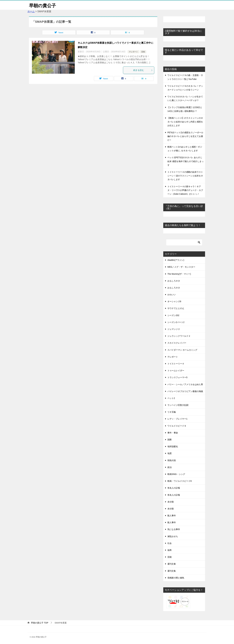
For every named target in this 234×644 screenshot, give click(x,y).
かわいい (172, 295)
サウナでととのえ (176, 308)
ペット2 (171, 398)
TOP (40, 623)
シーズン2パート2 (176, 322)
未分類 (171, 502)
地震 (170, 453)
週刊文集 (172, 571)
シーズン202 (173, 315)
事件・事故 (173, 433)
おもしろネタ (174, 281)
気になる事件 (174, 529)
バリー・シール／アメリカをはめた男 (185, 384)
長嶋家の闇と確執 (176, 578)
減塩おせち (173, 536)
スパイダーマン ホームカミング (182, 350)
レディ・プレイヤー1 (177, 419)
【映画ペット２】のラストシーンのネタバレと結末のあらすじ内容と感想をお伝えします (185, 122)
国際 (170, 440)
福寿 (170, 550)
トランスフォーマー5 (177, 377)
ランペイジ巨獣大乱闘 (178, 405)
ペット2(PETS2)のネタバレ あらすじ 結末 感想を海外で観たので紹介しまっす (185, 161)
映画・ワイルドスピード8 (180, 481)
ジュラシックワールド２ (179, 336)
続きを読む (143, 70)
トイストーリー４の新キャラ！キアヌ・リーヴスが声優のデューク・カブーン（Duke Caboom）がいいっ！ (185, 190)
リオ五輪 (172, 412)
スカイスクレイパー (177, 343)
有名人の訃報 (174, 488)
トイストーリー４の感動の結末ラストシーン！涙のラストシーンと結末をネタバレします (185, 176)
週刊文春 (172, 564)
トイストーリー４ (176, 364)
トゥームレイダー (176, 371)
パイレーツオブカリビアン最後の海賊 (185, 391)
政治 (170, 467)
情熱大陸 (172, 460)
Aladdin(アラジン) (176, 260)
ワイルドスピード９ (177, 426)
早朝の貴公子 (42, 5)
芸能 (143, 52)
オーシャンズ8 (174, 301)
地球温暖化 (173, 446)
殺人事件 (172, 516)
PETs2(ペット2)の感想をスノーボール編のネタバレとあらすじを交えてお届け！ (185, 136)
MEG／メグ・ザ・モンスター (181, 267)
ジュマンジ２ (174, 329)
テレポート (133, 52)
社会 (170, 543)
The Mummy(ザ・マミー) (179, 274)
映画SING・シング (176, 474)
